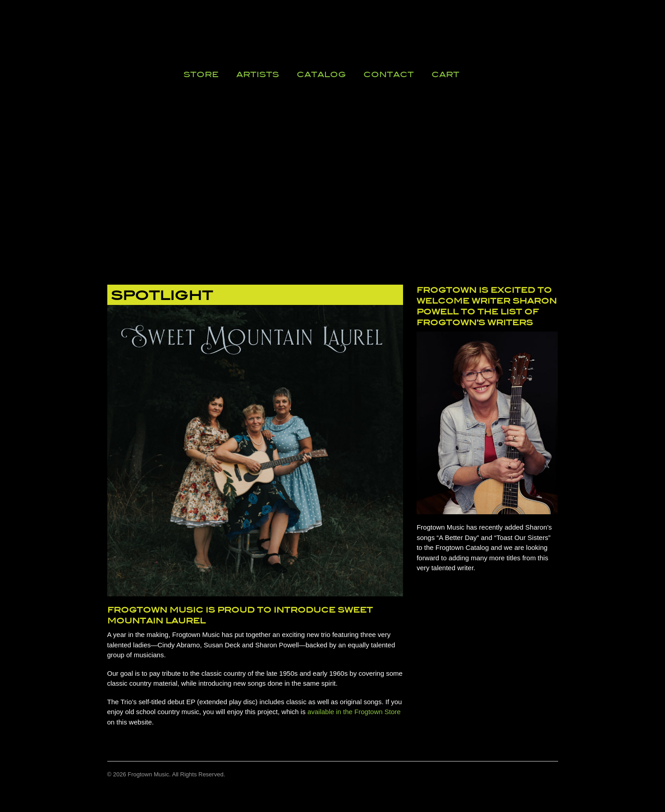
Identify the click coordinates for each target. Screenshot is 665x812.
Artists (258, 74)
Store (201, 74)
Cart (445, 74)
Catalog (321, 74)
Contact (389, 74)
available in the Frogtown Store (354, 712)
